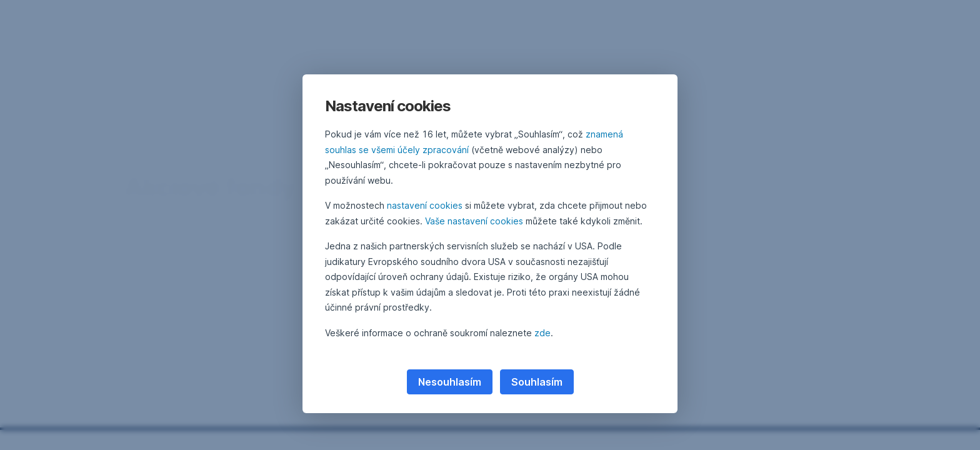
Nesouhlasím (450, 382)
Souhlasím (537, 382)
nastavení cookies (425, 205)
